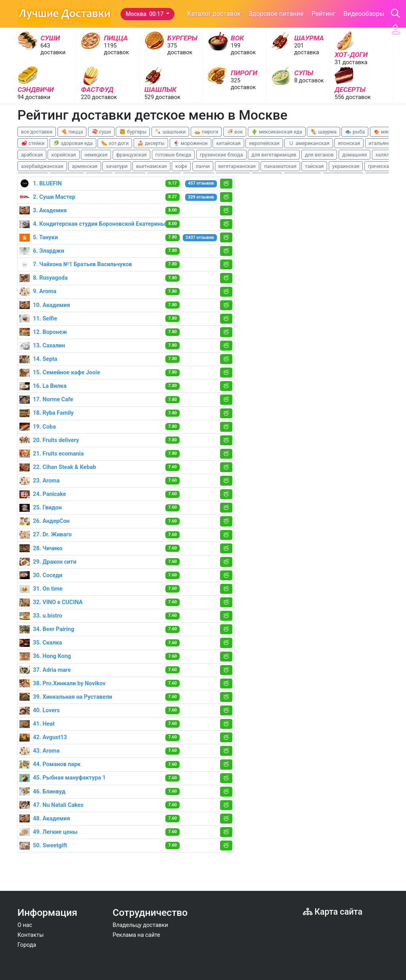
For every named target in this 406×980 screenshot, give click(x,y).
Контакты (31, 935)
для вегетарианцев (274, 155)
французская (131, 155)
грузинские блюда (221, 155)
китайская (228, 143)
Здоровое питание (276, 14)
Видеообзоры (364, 14)
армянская (85, 166)
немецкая (96, 155)
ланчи (203, 166)
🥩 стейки (33, 143)
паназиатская (280, 166)
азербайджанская (42, 166)
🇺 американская (308, 143)
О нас (25, 925)
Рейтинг (324, 14)
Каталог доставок (214, 14)
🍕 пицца (72, 132)
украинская (346, 166)
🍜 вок (235, 132)
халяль (384, 155)
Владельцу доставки (140, 925)
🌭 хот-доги (115, 143)
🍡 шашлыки (170, 132)
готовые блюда (173, 155)
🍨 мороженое (191, 143)
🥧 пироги (206, 132)
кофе (181, 166)
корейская (63, 155)
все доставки (37, 132)
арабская (32, 155)
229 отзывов (201, 197)
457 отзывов (201, 183)
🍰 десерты (151, 143)
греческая (380, 166)
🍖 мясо (383, 132)
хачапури (117, 166)
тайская (314, 166)
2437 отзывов (200, 237)
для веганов (319, 155)
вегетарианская (237, 166)
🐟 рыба (355, 132)
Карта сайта (333, 912)
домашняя (354, 155)
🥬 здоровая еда (73, 143)
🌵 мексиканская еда (277, 132)
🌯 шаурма (323, 132)
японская (349, 143)
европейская (264, 143)
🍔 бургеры (133, 132)
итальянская (384, 143)
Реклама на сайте (136, 935)
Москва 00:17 (145, 14)
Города (27, 945)
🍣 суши (101, 132)
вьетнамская (151, 166)
